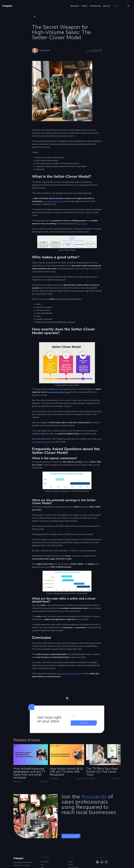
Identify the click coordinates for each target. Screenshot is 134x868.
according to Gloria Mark (53, 201)
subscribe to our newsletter (68, 674)
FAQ (42, 865)
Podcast (84, 6)
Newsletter (75, 6)
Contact (71, 865)
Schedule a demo (71, 836)
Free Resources (95, 6)
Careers (71, 862)
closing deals (82, 224)
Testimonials (45, 862)
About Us (107, 6)
